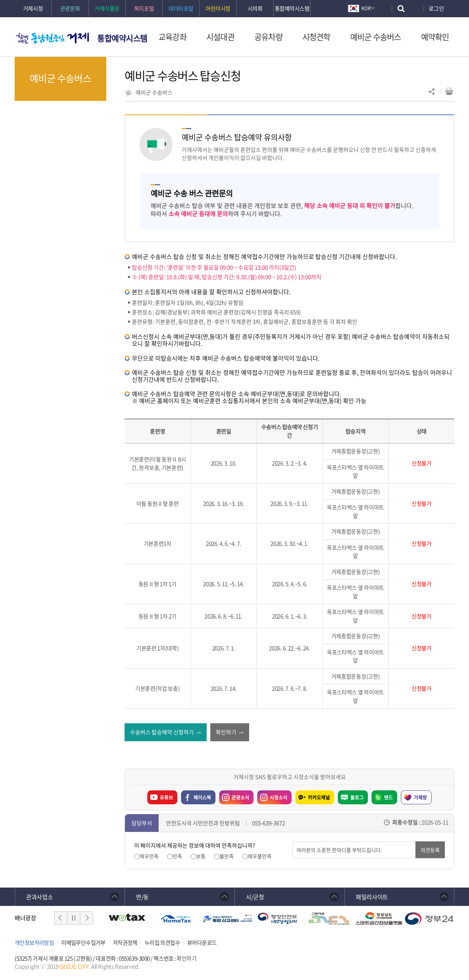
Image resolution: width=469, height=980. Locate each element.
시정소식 (272, 796)
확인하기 (187, 958)
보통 (201, 856)
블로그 (357, 797)
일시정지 (74, 918)
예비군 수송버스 (154, 92)
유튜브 (166, 797)
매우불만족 (260, 856)
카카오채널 (319, 797)
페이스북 (202, 797)
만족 (177, 856)
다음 (86, 918)
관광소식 (234, 796)
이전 (61, 918)
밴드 (388, 797)
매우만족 (149, 856)
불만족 (227, 856)
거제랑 (420, 797)
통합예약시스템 (122, 38)
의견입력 (293, 842)
